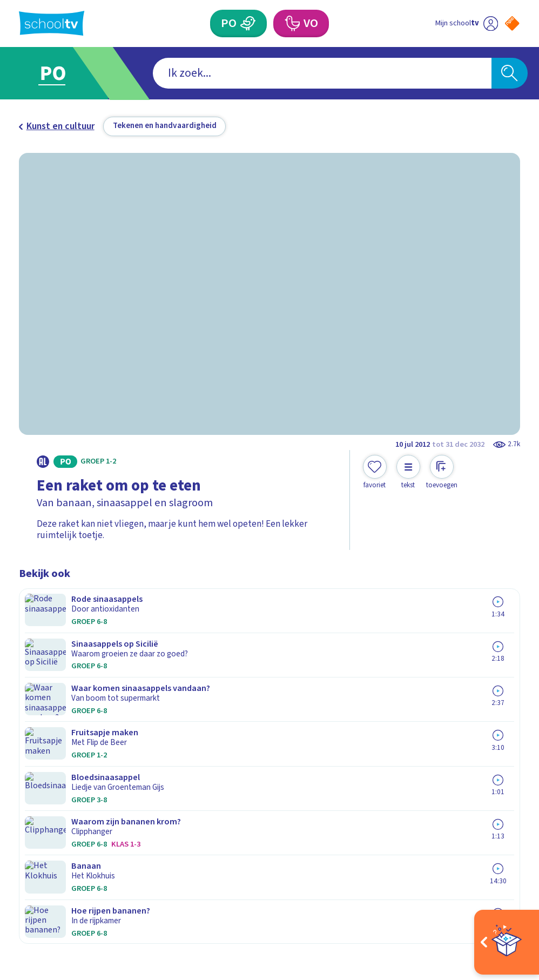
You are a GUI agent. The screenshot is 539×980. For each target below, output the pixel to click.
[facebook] (24, 865)
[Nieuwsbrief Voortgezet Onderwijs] (395, 765)
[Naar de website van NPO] (512, 24)
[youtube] (96, 865)
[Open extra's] (507, 942)
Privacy (38, 717)
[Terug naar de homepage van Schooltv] (52, 23)
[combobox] (251, 73)
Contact (39, 668)
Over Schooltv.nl (60, 700)
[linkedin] (72, 865)
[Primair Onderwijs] (248, 24)
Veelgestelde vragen (70, 684)
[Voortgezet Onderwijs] (291, 24)
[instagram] (48, 865)
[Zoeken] (510, 73)
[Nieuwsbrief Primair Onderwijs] (395, 726)
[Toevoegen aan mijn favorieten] (375, 472)
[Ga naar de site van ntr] (503, 897)
